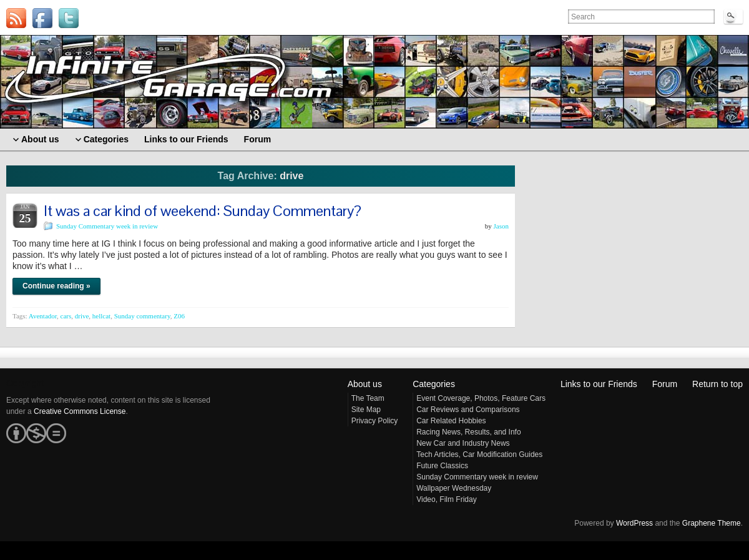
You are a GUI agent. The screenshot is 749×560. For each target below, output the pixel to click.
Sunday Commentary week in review (107, 226)
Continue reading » (56, 286)
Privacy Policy (375, 421)
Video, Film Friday (446, 499)
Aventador (43, 316)
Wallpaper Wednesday (454, 488)
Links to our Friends (599, 384)
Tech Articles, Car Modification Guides (479, 454)
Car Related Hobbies (451, 421)
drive (82, 316)
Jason (501, 226)
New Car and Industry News (463, 443)
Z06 (179, 316)
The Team (368, 398)
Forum (665, 384)
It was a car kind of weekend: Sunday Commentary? (203, 211)
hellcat (101, 316)
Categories (434, 384)
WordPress (634, 523)
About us (365, 384)
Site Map (366, 410)
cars (66, 316)
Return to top (717, 384)
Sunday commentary (142, 316)
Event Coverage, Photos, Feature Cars (481, 398)
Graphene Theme (712, 523)
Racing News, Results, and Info (468, 432)
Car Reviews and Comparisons (468, 410)
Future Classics (442, 466)
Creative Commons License (80, 411)
